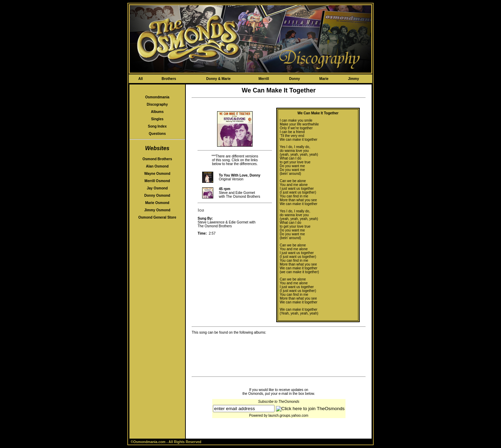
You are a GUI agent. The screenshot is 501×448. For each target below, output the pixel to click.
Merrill (264, 79)
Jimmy (353, 79)
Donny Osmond (157, 196)
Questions (157, 134)
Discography (157, 104)
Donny (295, 79)
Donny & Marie (218, 79)
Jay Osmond (157, 188)
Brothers (169, 79)
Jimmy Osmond (157, 210)
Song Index (157, 126)
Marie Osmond (157, 203)
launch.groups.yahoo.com (289, 416)
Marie (324, 79)
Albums (157, 112)
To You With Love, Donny (240, 175)
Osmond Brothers (157, 159)
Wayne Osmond (157, 174)
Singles (157, 119)
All (140, 79)
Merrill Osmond (157, 181)
